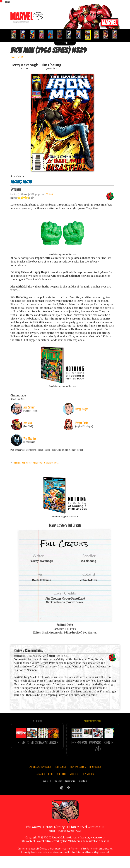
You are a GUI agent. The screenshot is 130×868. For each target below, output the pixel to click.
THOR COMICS (95, 782)
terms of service (70, 796)
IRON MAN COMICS (78, 782)
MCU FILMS (61, 789)
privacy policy (57, 796)
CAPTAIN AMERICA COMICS (40, 782)
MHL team (74, 856)
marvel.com (83, 796)
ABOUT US (75, 789)
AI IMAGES (41, 789)
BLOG (51, 789)
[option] (15, 34)
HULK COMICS (61, 782)
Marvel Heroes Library (48, 842)
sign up (46, 796)
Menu (7, 2)
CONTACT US (88, 789)
